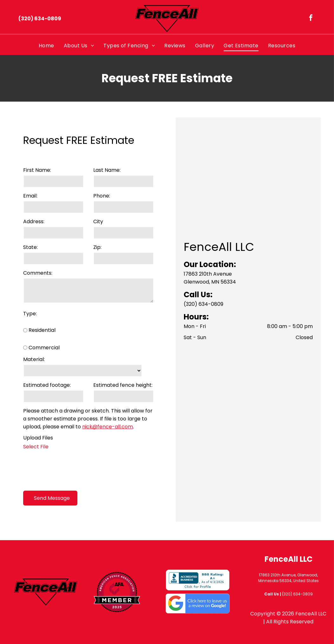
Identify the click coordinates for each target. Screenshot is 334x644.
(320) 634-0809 (203, 304)
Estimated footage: (47, 385)
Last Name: (107, 170)
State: (30, 247)
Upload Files (38, 438)
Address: (34, 221)
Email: (30, 196)
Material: (34, 359)
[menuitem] (46, 46)
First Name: (37, 170)
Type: (30, 314)
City (98, 221)
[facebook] (311, 19)
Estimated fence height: (123, 385)
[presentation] (71, 472)
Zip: (97, 247)
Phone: (102, 196)
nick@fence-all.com (108, 427)
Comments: (38, 273)
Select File (36, 447)
